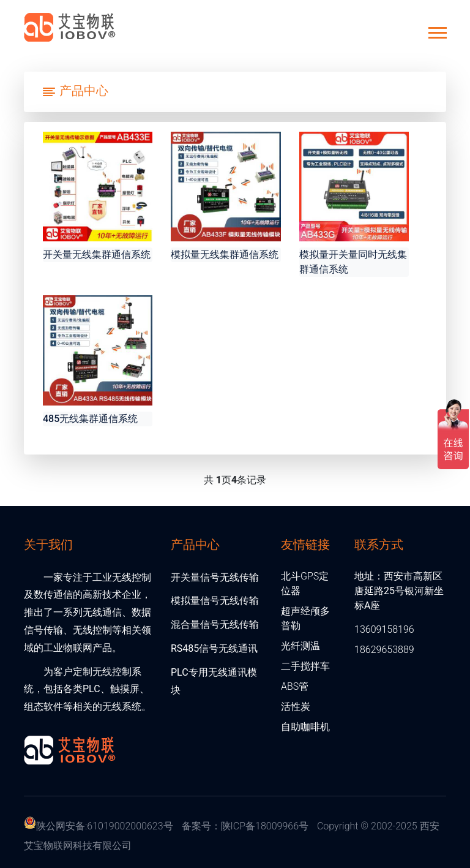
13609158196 (384, 629)
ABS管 (295, 686)
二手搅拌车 (305, 666)
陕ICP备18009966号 (265, 826)
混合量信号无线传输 (215, 625)
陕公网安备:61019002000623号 (105, 826)
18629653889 (384, 650)
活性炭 (296, 707)
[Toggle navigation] (75, 92)
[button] (437, 30)
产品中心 (195, 544)
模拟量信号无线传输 (215, 601)
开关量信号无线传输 (215, 577)
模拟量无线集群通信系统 (225, 255)
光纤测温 (300, 646)
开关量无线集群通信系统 (97, 255)
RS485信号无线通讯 (214, 648)
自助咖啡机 (305, 727)
